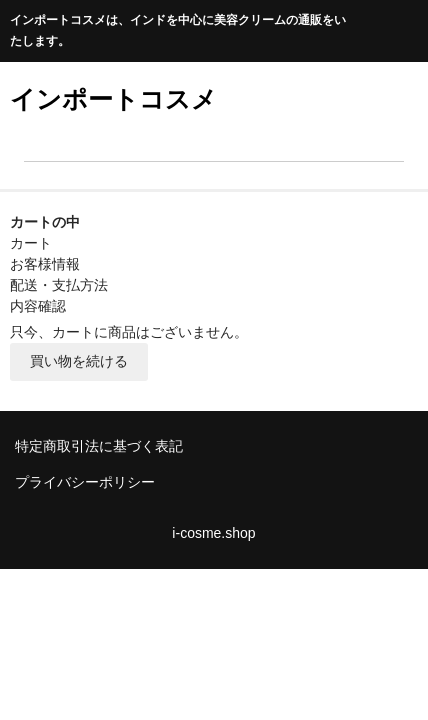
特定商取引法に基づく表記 (99, 446)
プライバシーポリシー (85, 482)
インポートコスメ (113, 99)
